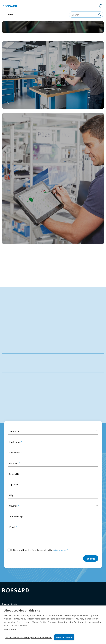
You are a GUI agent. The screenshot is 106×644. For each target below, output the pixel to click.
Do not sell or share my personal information (29, 637)
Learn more (10, 629)
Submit (91, 558)
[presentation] (29, 539)
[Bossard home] (15, 590)
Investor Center (10, 604)
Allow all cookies (64, 637)
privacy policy (60, 550)
